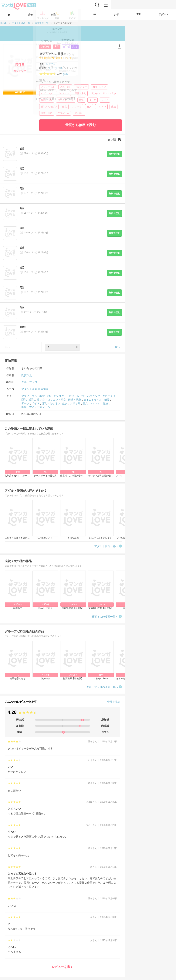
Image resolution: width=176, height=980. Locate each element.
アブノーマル (48, 87)
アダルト (45, 47)
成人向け (79, 113)
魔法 (113, 107)
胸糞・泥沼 (47, 113)
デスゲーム (63, 113)
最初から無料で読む (81, 125)
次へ (118, 347)
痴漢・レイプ (99, 87)
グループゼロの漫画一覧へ (102, 687)
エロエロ (101, 107)
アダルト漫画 (29, 389)
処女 (65, 107)
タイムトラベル (66, 100)
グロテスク (63, 93)
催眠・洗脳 (47, 100)
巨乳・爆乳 (80, 93)
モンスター (81, 87)
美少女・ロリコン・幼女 (104, 93)
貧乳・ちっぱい (49, 107)
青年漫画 (43, 389)
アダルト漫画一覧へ (106, 546)
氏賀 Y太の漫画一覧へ (105, 617)
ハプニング (47, 93)
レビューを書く (63, 967)
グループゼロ (55, 68)
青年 (57, 47)
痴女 (89, 107)
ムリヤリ (77, 107)
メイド (105, 100)
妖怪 (81, 100)
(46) (65, 74)
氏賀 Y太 (51, 64)
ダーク (93, 100)
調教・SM (65, 87)
